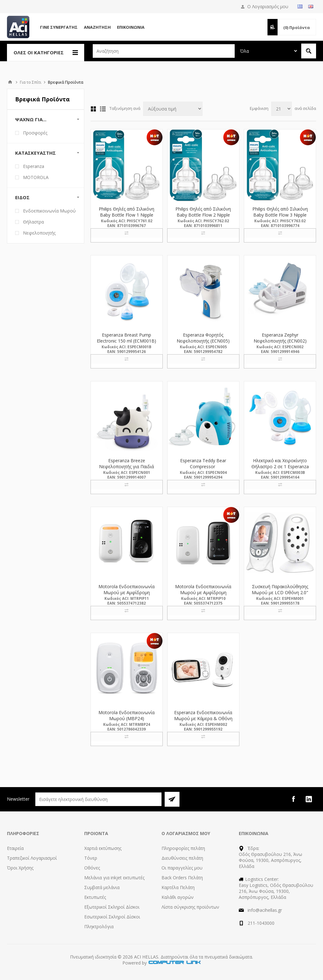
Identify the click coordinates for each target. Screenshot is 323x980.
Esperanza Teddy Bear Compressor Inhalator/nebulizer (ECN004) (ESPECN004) (203, 469)
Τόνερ (91, 858)
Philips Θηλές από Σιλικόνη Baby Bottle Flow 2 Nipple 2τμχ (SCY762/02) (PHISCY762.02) (203, 218)
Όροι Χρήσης (20, 868)
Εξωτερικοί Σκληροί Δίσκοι (112, 907)
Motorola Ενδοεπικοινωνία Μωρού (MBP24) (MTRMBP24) (126, 718)
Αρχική (10, 82)
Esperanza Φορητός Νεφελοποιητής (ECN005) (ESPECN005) (203, 341)
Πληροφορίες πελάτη (183, 848)
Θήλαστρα (33, 222)
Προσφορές (35, 133)
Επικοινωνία (131, 27)
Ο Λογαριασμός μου (268, 6)
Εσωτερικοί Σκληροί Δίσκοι (112, 917)
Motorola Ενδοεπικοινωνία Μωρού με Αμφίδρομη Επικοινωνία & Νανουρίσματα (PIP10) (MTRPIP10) (203, 595)
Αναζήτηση (97, 27)
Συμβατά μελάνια (102, 887)
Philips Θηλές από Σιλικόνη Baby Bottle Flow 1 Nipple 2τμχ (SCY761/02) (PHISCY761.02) (126, 218)
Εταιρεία (15, 848)
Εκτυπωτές (95, 897)
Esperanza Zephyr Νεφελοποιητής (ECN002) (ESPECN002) (280, 341)
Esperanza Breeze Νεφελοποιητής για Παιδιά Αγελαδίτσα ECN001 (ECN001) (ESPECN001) (126, 469)
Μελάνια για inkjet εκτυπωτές (114, 878)
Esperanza (34, 166)
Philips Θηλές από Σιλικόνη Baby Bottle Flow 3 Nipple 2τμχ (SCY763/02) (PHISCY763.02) (280, 218)
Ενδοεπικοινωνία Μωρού (49, 211)
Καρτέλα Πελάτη (178, 887)
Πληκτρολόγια (99, 926)
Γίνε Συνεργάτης (59, 27)
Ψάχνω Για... (31, 119)
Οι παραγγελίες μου (182, 868)
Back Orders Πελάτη (182, 878)
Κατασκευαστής (35, 153)
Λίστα (103, 109)
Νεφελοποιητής (39, 233)
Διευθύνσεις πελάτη (182, 858)
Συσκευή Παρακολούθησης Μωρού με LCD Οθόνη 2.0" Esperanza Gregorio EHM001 (280, 592)
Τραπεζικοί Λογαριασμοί (32, 858)
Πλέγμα (93, 109)
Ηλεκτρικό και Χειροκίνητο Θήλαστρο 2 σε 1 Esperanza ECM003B (280, 466)
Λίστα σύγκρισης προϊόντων (190, 907)
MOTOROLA (36, 177)
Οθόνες (92, 868)
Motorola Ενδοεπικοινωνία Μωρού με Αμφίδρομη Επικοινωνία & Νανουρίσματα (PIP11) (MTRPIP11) (127, 595)
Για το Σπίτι (31, 82)
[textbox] (164, 51)
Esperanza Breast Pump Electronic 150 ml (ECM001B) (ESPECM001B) (126, 341)
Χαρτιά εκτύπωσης (103, 848)
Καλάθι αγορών (178, 897)
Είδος (22, 197)
